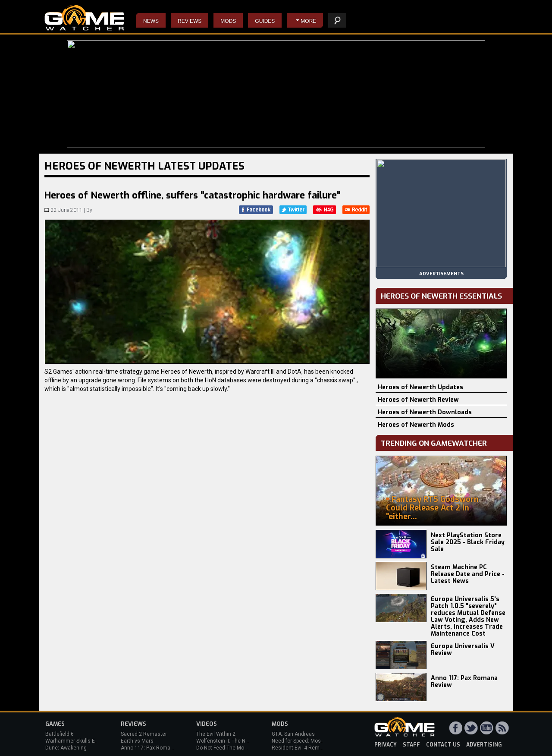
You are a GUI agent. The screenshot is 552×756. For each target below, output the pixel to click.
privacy (386, 745)
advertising (484, 745)
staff (411, 745)
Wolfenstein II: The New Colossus (236, 741)
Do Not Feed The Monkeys (227, 748)
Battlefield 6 (60, 734)
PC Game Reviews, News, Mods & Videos (84, 18)
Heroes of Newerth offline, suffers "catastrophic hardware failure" (193, 195)
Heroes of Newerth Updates (420, 387)
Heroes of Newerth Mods (416, 425)
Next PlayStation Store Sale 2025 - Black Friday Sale (468, 542)
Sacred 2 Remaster (144, 734)
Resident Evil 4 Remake (300, 748)
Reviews (190, 21)
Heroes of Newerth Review (418, 400)
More (308, 21)
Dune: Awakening (66, 748)
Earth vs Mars (137, 741)
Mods (228, 21)
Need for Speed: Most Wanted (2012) (315, 741)
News (151, 21)
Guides (265, 21)
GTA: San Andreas (293, 734)
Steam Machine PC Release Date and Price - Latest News (468, 574)
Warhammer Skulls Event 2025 (82, 741)
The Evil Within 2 (216, 734)
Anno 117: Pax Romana (149, 748)
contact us (443, 745)
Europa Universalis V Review (463, 650)
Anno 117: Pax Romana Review (464, 682)
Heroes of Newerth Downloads (425, 412)
